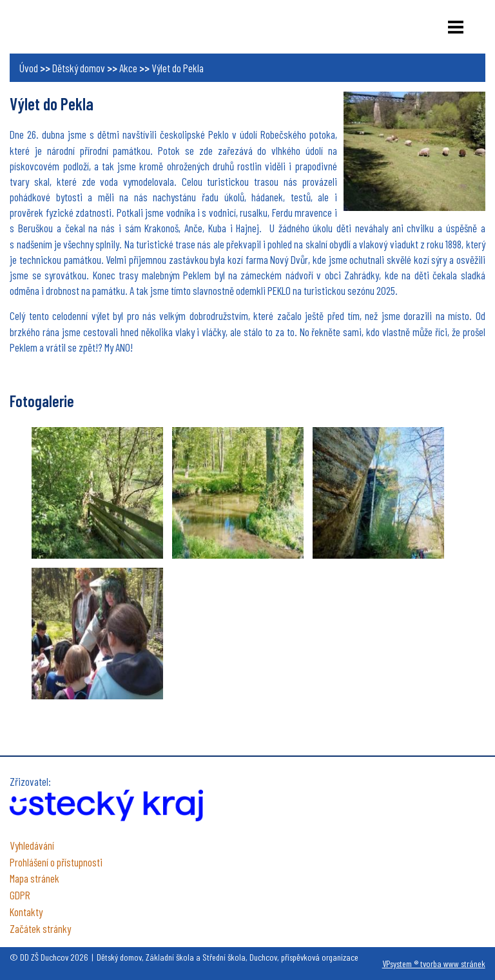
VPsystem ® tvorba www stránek (434, 964)
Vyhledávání (32, 845)
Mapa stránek (34, 878)
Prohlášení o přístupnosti (56, 862)
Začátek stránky (40, 928)
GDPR (20, 895)
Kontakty (26, 912)
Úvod (29, 68)
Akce (128, 68)
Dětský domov (79, 68)
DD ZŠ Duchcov (74, 26)
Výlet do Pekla (178, 68)
